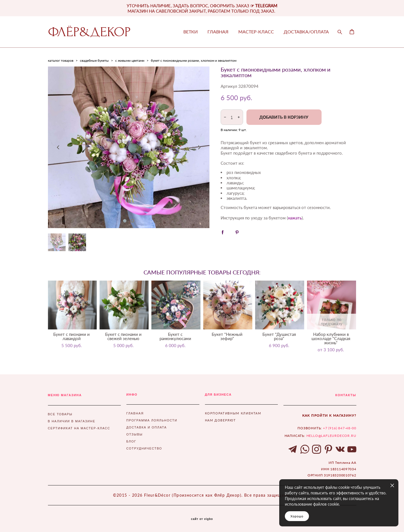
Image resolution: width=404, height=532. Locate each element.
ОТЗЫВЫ (135, 434)
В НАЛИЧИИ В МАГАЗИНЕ (72, 421)
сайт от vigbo (202, 519)
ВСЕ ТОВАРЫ (60, 414)
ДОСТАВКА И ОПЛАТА (147, 427)
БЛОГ (131, 441)
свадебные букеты (94, 60)
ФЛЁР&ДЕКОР (89, 32)
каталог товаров (61, 60)
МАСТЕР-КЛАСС (256, 32)
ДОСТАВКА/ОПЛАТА (306, 32)
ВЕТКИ (191, 32)
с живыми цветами (130, 60)
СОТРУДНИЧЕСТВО (144, 448)
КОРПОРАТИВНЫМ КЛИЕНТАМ (233, 413)
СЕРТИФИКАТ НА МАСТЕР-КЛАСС (79, 428)
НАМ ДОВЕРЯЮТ (221, 420)
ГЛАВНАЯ (218, 32)
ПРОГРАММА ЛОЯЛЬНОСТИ (152, 420)
